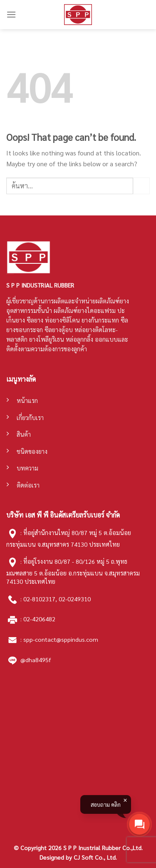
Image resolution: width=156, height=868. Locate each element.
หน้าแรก (27, 400)
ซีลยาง (35, 320)
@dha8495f (36, 660)
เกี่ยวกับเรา (30, 418)
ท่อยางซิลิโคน (62, 320)
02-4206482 (39, 619)
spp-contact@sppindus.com (61, 639)
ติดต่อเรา (28, 485)
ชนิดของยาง (32, 451)
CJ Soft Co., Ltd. (95, 857)
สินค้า (24, 434)
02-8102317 (39, 598)
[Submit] (141, 186)
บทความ (27, 468)
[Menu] (11, 14)
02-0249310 (75, 598)
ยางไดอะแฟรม (97, 310)
